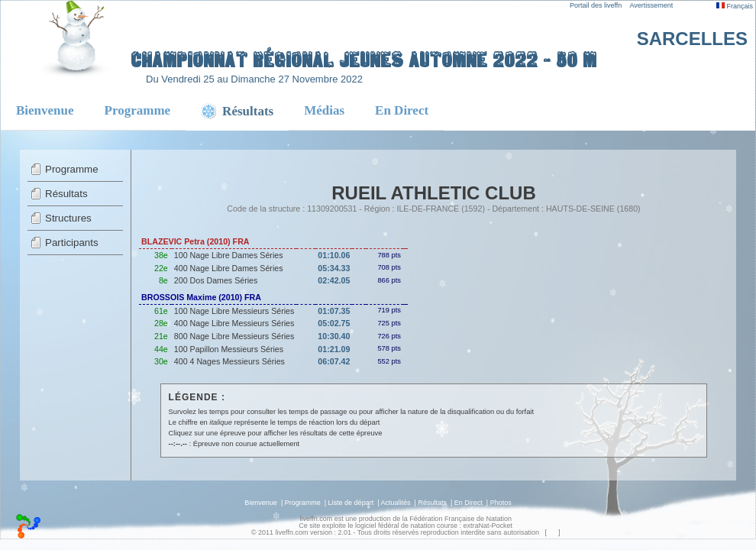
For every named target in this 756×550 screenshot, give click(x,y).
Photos (501, 503)
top (552, 532)
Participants (72, 243)
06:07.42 (334, 361)
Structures (68, 218)
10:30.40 (334, 336)
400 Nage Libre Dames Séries (229, 268)
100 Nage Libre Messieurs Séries (234, 311)
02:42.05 (334, 280)
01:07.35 (334, 311)
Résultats (66, 194)
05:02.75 (334, 323)
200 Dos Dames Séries (216, 280)
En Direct (402, 110)
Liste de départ (351, 503)
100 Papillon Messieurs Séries (229, 349)
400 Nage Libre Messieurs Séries (234, 323)
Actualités (396, 503)
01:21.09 (334, 349)
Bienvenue (45, 110)
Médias (324, 110)
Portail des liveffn (596, 5)
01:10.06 (334, 255)
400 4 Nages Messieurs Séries (229, 361)
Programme (138, 110)
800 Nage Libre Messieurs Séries (234, 336)
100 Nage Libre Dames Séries (229, 255)
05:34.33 (334, 268)
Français (735, 6)
